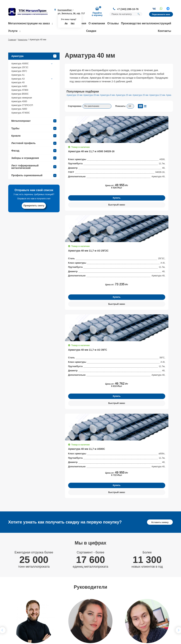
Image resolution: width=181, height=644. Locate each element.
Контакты (164, 32)
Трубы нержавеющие (119, 604)
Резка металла (83, 612)
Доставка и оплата (53, 617)
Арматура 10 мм (76, 106)
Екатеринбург (65, 10)
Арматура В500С (20, 105)
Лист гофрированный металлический (34, 178)
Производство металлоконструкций (146, 24)
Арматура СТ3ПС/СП (22, 116)
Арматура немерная (22, 109)
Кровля (34, 147)
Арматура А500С (32, 75)
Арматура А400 (19, 97)
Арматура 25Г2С (20, 78)
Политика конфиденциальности (149, 622)
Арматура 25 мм (132, 106)
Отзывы (113, 24)
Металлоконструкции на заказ (29, 24)
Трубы (34, 139)
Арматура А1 (18, 86)
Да (65, 24)
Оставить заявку (159, 342)
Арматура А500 (19, 112)
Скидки (91, 32)
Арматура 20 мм (152, 106)
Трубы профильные (119, 609)
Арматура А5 (18, 94)
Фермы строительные (120, 594)
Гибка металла (83, 594)
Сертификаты (50, 612)
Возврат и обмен (52, 627)
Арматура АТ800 (20, 101)
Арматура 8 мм (114, 106)
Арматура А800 (19, 120)
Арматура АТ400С (21, 124)
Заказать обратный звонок (153, 596)
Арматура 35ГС (19, 82)
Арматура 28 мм (95, 106)
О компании (97, 24)
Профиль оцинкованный (34, 186)
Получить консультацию (34, 480)
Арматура (34, 67)
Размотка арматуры (86, 599)
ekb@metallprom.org (25, 620)
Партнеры (48, 622)
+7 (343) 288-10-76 (126, 9)
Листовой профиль (34, 154)
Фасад (34, 162)
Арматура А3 (32, 90)
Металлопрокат (34, 132)
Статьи (46, 631)
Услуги (13, 32)
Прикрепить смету (34, 217)
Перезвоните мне (160, 15)
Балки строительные (119, 599)
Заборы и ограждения (34, 169)
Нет (72, 24)
